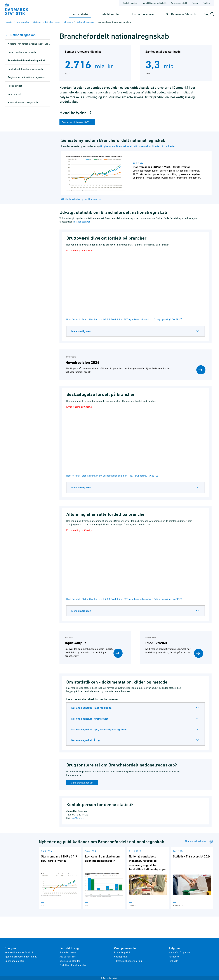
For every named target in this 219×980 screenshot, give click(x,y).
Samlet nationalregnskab (22, 52)
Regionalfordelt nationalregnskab (26, 77)
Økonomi (68, 22)
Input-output (14, 94)
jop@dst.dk (78, 818)
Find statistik (80, 14)
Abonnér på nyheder (180, 952)
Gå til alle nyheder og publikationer (82, 199)
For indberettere (143, 14)
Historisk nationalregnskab (23, 102)
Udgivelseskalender (70, 961)
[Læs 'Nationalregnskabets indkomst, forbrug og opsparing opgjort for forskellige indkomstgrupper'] (148, 878)
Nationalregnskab (85, 22)
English (206, 3)
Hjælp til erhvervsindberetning (21, 957)
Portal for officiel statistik (73, 965)
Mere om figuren (81, 331)
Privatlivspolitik (122, 952)
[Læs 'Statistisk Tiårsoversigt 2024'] (192, 878)
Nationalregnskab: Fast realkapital (92, 708)
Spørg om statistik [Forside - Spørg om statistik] (179, 3)
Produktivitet (15, 86)
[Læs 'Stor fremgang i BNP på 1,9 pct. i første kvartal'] (60, 878)
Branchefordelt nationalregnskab (27, 60)
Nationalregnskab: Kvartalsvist (90, 719)
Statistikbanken (130, 3)
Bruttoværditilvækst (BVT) (76, 122)
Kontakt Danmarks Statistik (19, 952)
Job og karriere (68, 957)
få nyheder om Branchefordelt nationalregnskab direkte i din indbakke (137, 146)
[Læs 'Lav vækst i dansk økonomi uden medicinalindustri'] (104, 878)
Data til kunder (110, 14)
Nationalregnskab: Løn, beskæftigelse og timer (99, 729)
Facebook (174, 957)
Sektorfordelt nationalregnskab (25, 69)
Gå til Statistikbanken (82, 783)
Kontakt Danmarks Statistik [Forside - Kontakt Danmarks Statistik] (154, 3)
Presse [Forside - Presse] (195, 3)
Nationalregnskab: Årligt (86, 740)
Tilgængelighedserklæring (128, 961)
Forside (8, 22)
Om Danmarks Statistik (181, 14)
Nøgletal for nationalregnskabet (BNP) (29, 44)
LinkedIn (174, 961)
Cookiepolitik (121, 957)
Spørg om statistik (14, 961)
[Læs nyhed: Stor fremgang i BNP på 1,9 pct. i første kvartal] (136, 173)
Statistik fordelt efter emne (46, 22)
